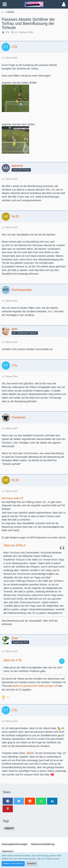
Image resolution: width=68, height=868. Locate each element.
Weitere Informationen (13, 864)
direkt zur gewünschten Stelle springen (33, 686)
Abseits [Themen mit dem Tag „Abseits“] (9, 828)
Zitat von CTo (13, 660)
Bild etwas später (11, 498)
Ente (31, 753)
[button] (5, 4)
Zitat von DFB (13, 545)
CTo (7, 32)
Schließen (31, 864)
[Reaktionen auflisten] (6, 697)
